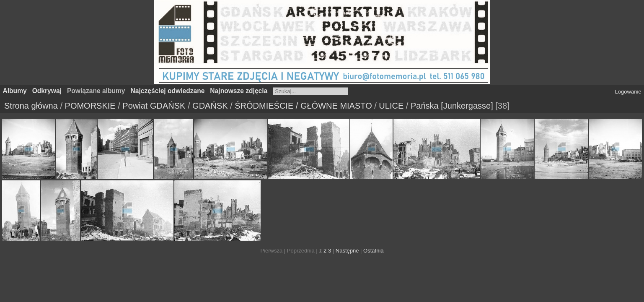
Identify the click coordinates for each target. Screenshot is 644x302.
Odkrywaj (47, 91)
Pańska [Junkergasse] (452, 106)
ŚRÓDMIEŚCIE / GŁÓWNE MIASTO (303, 106)
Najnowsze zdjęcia (239, 91)
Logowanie (628, 92)
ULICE (391, 106)
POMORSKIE (90, 106)
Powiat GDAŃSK (154, 106)
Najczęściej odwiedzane (168, 91)
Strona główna (31, 106)
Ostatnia (373, 251)
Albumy (15, 91)
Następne (347, 251)
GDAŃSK (210, 106)
